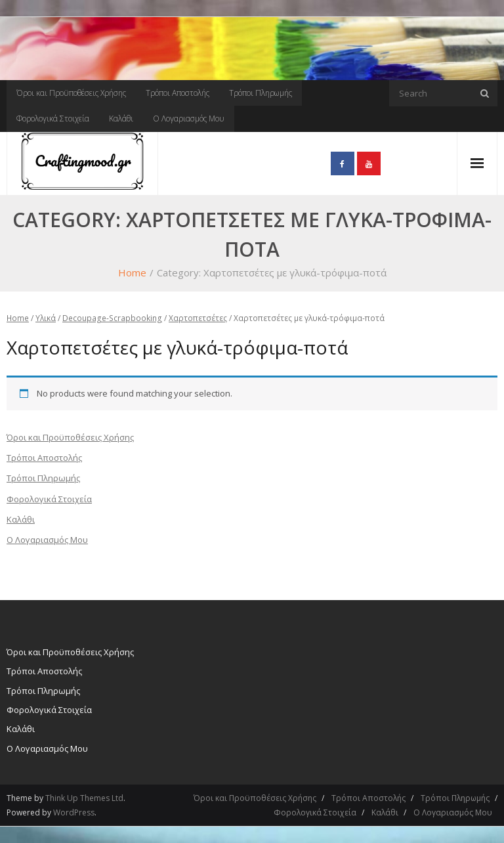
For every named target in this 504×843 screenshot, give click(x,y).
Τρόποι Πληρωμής (261, 93)
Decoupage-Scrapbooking (112, 318)
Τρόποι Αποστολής (178, 93)
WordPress (74, 812)
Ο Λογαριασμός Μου (189, 119)
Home (132, 272)
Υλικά (46, 318)
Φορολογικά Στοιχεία (53, 119)
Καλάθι (121, 119)
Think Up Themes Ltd (84, 798)
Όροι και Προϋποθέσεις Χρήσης (71, 93)
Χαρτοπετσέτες (198, 318)
